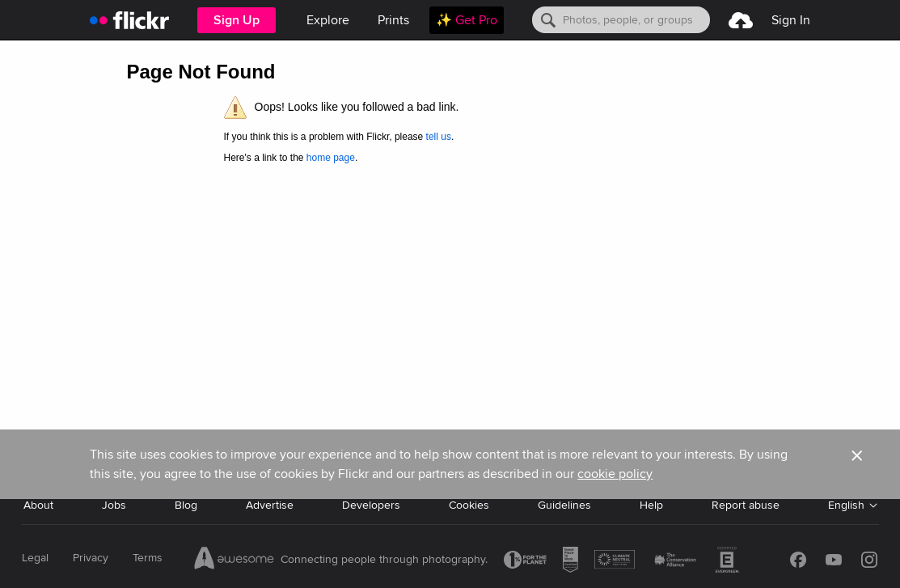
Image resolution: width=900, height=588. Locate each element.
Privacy (91, 558)
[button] (857, 464)
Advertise (270, 505)
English (846, 505)
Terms (148, 558)
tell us (439, 137)
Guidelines (564, 505)
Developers (371, 505)
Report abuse (746, 505)
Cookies (469, 505)
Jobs (114, 505)
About (38, 505)
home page (331, 158)
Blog (186, 505)
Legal (35, 558)
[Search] (621, 20)
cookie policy (615, 474)
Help (651, 505)
